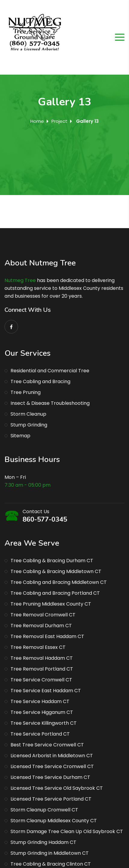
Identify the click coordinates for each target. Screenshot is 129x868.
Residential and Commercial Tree (50, 371)
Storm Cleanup (28, 414)
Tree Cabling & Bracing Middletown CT (56, 571)
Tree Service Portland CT (40, 734)
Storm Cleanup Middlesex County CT (54, 821)
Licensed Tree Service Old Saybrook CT (57, 788)
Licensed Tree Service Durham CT (50, 777)
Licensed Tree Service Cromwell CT (52, 766)
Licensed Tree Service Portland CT (51, 799)
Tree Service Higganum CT (42, 712)
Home (37, 121)
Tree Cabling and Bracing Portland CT (55, 593)
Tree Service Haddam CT (40, 701)
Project (59, 121)
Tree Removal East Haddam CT (47, 636)
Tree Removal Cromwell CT (43, 615)
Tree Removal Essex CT (38, 647)
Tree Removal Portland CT (42, 669)
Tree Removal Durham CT (41, 626)
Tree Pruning (26, 392)
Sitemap (20, 436)
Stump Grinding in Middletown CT (50, 853)
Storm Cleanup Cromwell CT (44, 810)
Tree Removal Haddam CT (42, 658)
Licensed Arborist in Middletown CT (52, 756)
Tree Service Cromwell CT (41, 680)
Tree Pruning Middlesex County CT (51, 604)
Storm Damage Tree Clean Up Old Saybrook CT (67, 831)
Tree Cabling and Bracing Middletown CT (59, 582)
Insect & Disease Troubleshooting (50, 403)
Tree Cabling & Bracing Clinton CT (51, 864)
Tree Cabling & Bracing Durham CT (52, 561)
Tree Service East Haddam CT (46, 691)
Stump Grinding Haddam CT (43, 842)
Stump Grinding (29, 425)
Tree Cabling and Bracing (40, 381)
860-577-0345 (45, 519)
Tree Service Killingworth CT (44, 723)
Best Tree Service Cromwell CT (47, 745)
